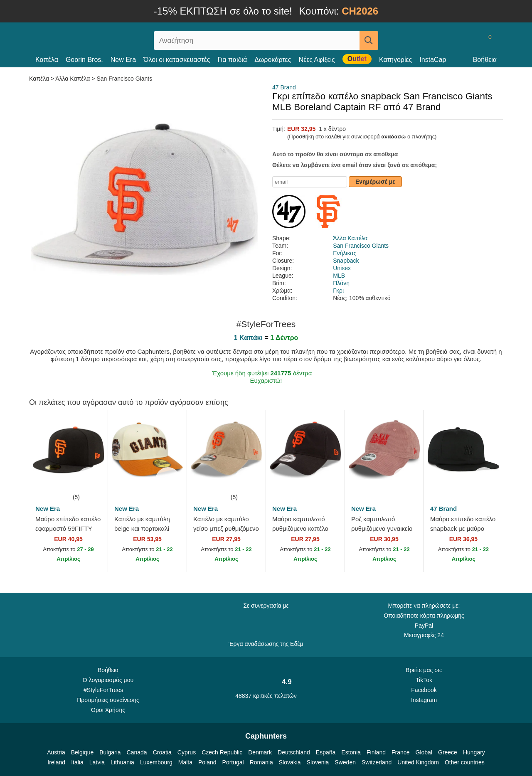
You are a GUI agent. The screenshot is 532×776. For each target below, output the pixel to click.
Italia (77, 762)
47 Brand (284, 87)
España (326, 752)
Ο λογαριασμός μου (108, 680)
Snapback (346, 261)
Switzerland (377, 762)
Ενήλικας (345, 253)
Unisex (342, 268)
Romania (261, 762)
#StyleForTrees (108, 690)
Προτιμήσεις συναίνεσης (108, 700)
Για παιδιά (232, 60)
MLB (339, 276)
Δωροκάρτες (273, 60)
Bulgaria (110, 752)
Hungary (474, 752)
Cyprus (187, 752)
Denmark (260, 752)
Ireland (56, 762)
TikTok (424, 680)
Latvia (97, 762)
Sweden (345, 762)
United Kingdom (418, 762)
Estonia (351, 752)
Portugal (233, 762)
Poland (207, 762)
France (401, 752)
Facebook (424, 690)
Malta (185, 762)
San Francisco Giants (124, 79)
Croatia (162, 752)
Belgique (83, 752)
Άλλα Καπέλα (73, 79)
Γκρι (338, 291)
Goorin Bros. (84, 60)
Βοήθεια (485, 60)
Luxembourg (156, 762)
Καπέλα (47, 60)
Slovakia (290, 762)
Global (424, 752)
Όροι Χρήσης (108, 710)
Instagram (424, 700)
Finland (376, 752)
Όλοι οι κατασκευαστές (177, 60)
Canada (137, 752)
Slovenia (318, 762)
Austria (56, 752)
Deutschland (294, 752)
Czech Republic (222, 752)
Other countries (465, 762)
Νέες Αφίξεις (316, 60)
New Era (123, 60)
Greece (448, 752)
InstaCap (433, 60)
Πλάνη (341, 283)
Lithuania (122, 762)
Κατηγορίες (395, 60)
